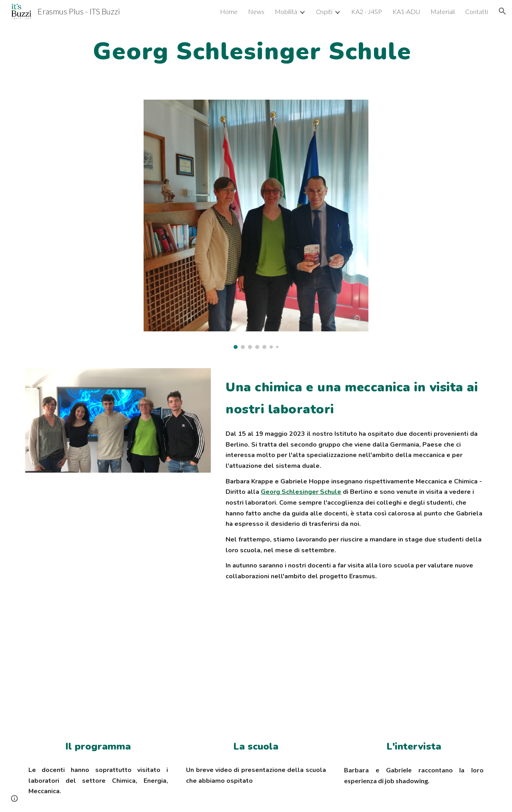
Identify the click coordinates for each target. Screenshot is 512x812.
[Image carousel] (256, 224)
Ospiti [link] (324, 11)
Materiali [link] (443, 11)
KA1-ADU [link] (406, 11)
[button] (502, 11)
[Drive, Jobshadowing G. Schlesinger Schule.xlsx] (98, 670)
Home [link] (229, 11)
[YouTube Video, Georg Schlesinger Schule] (256, 670)
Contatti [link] (477, 11)
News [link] (256, 11)
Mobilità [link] (286, 11)
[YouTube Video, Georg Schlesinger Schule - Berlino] (414, 670)
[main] (256, 51)
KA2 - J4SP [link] (367, 11)
